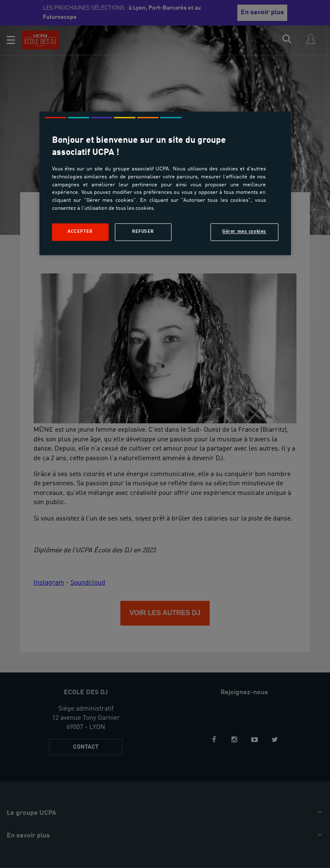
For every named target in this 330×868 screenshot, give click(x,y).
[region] (165, 183)
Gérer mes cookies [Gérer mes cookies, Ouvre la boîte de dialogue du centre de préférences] (244, 232)
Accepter (80, 232)
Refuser (143, 232)
